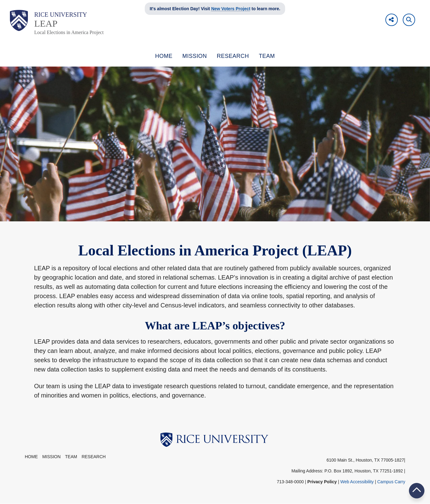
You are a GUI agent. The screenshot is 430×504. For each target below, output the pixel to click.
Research (94, 457)
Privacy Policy (322, 482)
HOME (164, 56)
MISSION (195, 56)
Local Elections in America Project (69, 32)
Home (31, 457)
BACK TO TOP (417, 491)
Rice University (61, 15)
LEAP (46, 23)
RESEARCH (233, 56)
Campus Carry (391, 482)
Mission (51, 457)
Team (71, 457)
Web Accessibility (357, 482)
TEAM (267, 56)
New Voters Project (231, 9)
